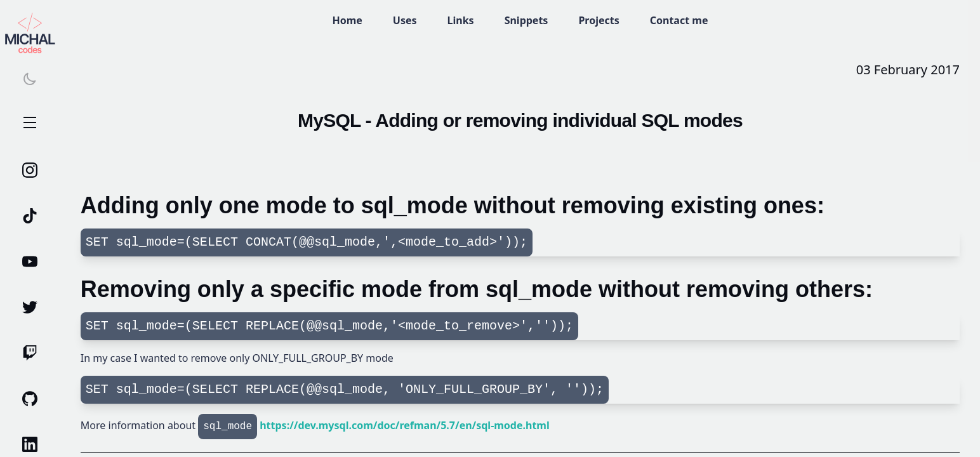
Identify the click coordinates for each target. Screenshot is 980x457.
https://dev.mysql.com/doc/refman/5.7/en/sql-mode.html (405, 425)
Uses (405, 20)
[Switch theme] (30, 79)
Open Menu (30, 123)
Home (347, 20)
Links (461, 20)
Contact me (679, 20)
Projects (599, 20)
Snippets (526, 20)
